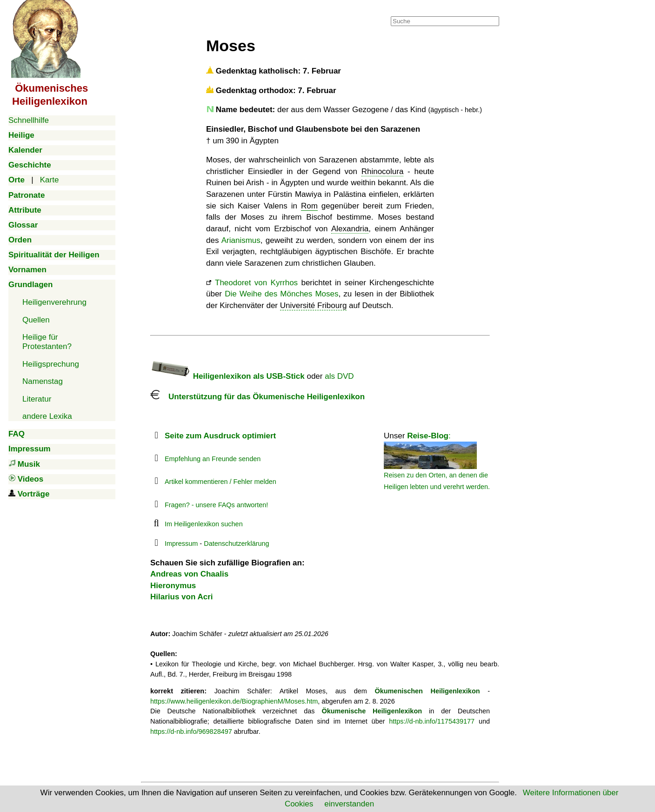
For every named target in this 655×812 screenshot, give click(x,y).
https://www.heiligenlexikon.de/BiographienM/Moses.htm (234, 701)
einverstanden (349, 804)
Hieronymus (173, 586)
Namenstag (43, 381)
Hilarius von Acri (181, 597)
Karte (50, 180)
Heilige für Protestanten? (47, 342)
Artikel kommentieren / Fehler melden (221, 482)
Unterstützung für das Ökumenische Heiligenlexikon (257, 397)
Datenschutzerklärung (236, 544)
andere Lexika (47, 416)
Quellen (36, 320)
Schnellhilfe (29, 120)
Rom (309, 206)
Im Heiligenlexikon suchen (204, 524)
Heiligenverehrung (54, 302)
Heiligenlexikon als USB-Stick (227, 376)
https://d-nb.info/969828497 (191, 731)
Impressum (181, 544)
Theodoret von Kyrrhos (256, 283)
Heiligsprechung (51, 364)
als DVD (339, 376)
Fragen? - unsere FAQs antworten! (216, 505)
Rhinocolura (383, 171)
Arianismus (241, 240)
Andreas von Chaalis (189, 574)
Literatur (37, 399)
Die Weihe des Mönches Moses (281, 294)
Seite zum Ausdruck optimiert (220, 436)
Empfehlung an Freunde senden (213, 459)
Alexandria (350, 229)
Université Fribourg (314, 305)
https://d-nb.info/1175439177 (432, 721)
